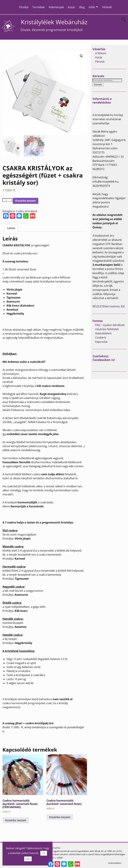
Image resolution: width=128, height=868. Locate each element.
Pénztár (100, 62)
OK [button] (44, 853)
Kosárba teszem (26, 201)
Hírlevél (107, 7)
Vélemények (56, 7)
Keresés (98, 85)
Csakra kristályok (27, 211)
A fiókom (101, 53)
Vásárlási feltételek (107, 329)
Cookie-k (100, 338)
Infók (92, 7)
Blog (82, 7)
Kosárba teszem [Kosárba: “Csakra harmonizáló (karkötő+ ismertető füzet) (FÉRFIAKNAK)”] (16, 820)
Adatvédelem (103, 333)
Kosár (71, 7)
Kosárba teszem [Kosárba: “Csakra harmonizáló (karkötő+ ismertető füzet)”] (60, 817)
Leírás (11, 228)
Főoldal (24, 7)
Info (28, 859)
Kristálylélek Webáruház (54, 22)
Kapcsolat (101, 342)
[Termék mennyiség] (7, 200)
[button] (81, 56)
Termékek (38, 7)
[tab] (11, 228)
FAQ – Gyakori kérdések (110, 325)
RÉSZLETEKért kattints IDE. (109, 306)
